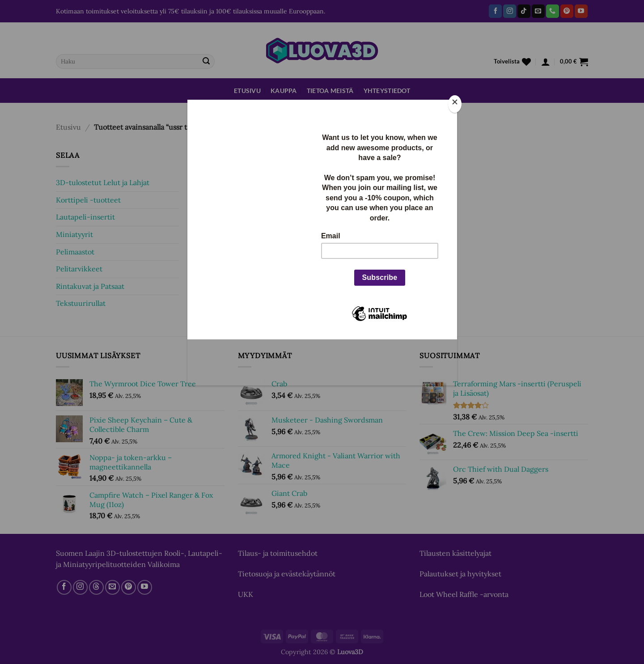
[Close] (455, 104)
